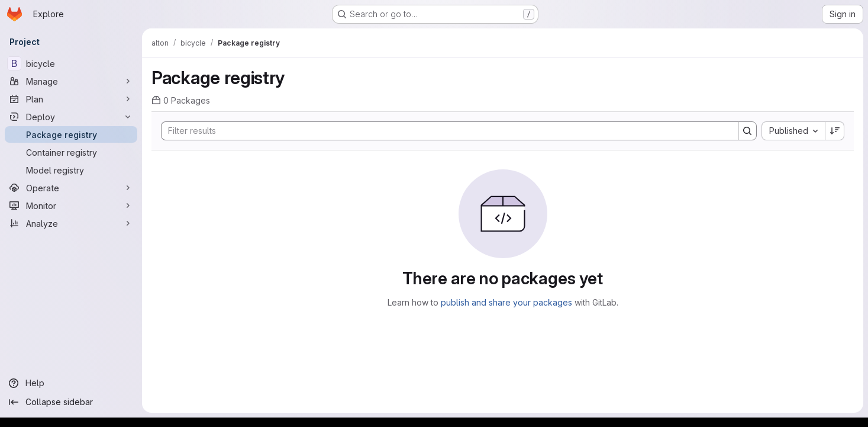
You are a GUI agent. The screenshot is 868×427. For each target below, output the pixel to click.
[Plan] (71, 99)
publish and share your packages (506, 302)
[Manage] (71, 81)
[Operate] (71, 188)
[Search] (444, 131)
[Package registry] (71, 134)
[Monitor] (71, 206)
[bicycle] (71, 63)
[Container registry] (71, 152)
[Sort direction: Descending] (835, 131)
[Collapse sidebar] (71, 402)
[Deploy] (71, 117)
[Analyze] (71, 223)
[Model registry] (71, 170)
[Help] (71, 383)
